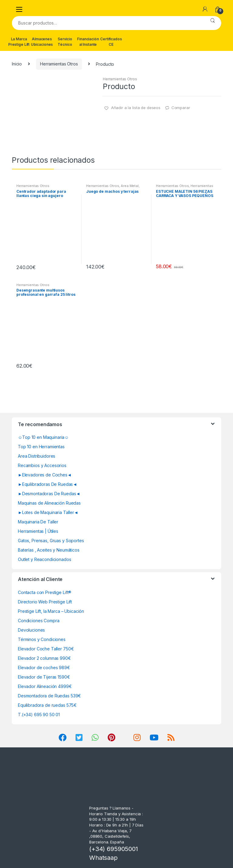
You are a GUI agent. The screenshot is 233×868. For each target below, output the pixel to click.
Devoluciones (31, 630)
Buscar (213, 23)
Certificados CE (111, 42)
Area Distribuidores (37, 456)
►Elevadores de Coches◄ (45, 475)
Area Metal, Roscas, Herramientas (113, 188)
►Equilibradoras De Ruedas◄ (47, 484)
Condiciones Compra (39, 621)
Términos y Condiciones (42, 639)
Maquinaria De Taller (38, 522)
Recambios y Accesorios (42, 465)
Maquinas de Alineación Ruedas (49, 503)
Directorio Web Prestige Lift (45, 602)
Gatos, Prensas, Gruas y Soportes (51, 541)
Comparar (181, 108)
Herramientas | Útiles (38, 531)
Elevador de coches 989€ (44, 668)
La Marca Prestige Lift (19, 42)
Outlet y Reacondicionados (45, 559)
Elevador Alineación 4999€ (45, 686)
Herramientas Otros (59, 64)
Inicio (17, 64)
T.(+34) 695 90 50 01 (39, 714)
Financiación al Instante (88, 42)
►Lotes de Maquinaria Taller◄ (48, 512)
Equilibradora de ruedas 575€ (47, 705)
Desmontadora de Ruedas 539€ (49, 696)
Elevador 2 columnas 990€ (44, 658)
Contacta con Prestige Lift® (45, 592)
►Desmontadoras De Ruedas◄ (49, 494)
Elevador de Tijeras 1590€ (44, 677)
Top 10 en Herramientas (41, 447)
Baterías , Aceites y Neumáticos (49, 550)
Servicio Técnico (65, 42)
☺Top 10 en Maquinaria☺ (43, 437)
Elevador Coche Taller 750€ (46, 649)
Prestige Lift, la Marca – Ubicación (51, 611)
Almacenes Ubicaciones (42, 42)
